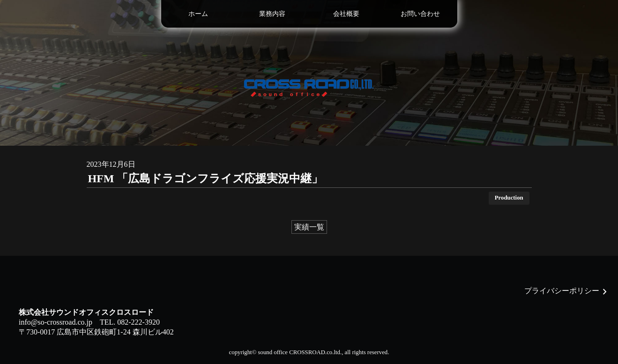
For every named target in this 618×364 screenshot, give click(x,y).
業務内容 (272, 14)
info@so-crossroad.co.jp (56, 322)
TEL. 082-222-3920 (130, 322)
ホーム (198, 14)
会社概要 (346, 14)
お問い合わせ (420, 14)
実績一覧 (309, 227)
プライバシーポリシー (562, 291)
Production (509, 198)
